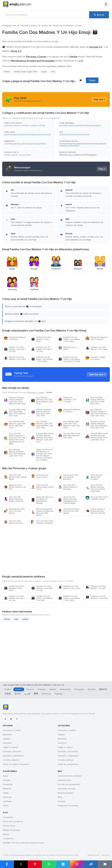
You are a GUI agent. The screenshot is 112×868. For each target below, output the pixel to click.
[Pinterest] (17, 719)
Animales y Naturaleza (13, 756)
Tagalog (58, 694)
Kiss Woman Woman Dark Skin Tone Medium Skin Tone (42, 401)
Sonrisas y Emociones (68, 751)
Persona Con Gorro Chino (40, 476)
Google (6, 780)
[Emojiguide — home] (17, 4)
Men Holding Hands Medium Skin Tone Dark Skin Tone (95, 401)
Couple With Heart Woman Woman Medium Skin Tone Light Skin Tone (97, 437)
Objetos (7, 739)
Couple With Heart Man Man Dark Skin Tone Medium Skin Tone (15, 413)
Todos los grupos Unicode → (16, 764)
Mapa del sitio (93, 855)
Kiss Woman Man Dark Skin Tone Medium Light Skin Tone (69, 425)
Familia (45, 26)
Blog (60, 797)
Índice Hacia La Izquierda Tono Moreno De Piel (95, 511)
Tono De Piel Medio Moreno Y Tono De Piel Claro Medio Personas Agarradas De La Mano (15, 439)
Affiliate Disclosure (11, 830)
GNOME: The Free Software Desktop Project (23, 843)
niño (53, 72)
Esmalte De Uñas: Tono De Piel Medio (15, 511)
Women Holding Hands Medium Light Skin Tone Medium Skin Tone (15, 401)
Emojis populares (66, 793)
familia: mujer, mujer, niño (26, 72)
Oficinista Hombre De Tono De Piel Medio (69, 511)
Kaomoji (61, 801)
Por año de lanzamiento (69, 784)
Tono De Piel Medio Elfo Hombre (94, 477)
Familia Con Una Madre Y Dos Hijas (97, 348)
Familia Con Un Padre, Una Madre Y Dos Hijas (42, 359)
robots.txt (105, 855)
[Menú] (106, 4)
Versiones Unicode (67, 789)
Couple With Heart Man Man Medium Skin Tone (69, 436)
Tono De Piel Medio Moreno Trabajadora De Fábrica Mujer (68, 500)
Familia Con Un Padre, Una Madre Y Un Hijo (42, 598)
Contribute (8, 817)
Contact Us (8, 839)
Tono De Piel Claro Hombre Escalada (42, 522)
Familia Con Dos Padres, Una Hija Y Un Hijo (15, 349)
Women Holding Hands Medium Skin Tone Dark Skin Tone (41, 413)
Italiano (53, 689)
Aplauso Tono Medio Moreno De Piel (15, 487)
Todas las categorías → (68, 764)
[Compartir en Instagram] (77, 864)
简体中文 (103, 689)
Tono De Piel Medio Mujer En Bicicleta (68, 487)
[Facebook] (5, 719)
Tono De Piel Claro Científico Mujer (97, 498)
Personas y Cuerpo (29, 26)
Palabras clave (64, 780)
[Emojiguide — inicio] (6, 707)
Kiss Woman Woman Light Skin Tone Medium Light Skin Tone (42, 425)
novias (7, 619)
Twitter (6, 793)
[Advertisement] (56, 550)
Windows (7, 789)
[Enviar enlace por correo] (105, 864)
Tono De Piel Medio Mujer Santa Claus (42, 487)
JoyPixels (7, 801)
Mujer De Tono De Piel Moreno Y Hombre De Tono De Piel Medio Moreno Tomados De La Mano (42, 455)
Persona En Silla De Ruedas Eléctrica (68, 477)
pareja (25, 619)
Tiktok (6, 806)
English (8, 689)
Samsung (7, 797)
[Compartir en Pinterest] (35, 864)
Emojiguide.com (9, 26)
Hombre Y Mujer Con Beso (96, 358)
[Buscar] (99, 15)
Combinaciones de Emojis (70, 776)
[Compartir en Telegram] (63, 864)
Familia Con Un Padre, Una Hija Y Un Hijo (42, 349)
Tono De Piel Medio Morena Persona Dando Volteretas (95, 488)
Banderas (7, 735)
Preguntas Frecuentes (68, 806)
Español (19, 689)
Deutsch (30, 689)
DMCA (6, 834)
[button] (28, 124)
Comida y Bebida (11, 760)
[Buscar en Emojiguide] (46, 15)
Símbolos (7, 743)
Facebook (8, 784)
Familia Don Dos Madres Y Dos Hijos (41, 339)
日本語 (8, 694)
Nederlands (65, 689)
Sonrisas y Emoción (12, 751)
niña (16, 619)
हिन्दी (36, 694)
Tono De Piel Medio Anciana (13, 522)
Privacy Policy (9, 826)
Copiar (92, 80)
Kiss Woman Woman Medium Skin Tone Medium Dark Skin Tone (96, 413)
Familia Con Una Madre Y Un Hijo (96, 587)
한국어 (18, 694)
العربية (27, 694)
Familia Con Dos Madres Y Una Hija (97, 597)
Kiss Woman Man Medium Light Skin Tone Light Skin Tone (15, 425)
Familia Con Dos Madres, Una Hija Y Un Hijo (42, 588)
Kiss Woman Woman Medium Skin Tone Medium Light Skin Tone (15, 453)
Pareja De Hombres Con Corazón (67, 400)
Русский (91, 689)
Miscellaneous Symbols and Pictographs (78, 155)
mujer (44, 72)
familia (7, 72)
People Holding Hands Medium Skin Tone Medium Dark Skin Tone (96, 425)
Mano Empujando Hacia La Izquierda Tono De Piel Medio (42, 512)
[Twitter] (11, 719)
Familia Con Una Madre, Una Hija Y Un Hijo (15, 598)
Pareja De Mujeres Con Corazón (97, 338)
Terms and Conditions (13, 822)
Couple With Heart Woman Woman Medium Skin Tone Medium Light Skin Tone (42, 438)
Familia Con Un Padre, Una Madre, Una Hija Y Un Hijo (69, 359)
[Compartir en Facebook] (7, 864)
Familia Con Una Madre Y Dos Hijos (15, 358)
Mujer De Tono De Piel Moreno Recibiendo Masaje (42, 500)
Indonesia (46, 694)
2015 (81, 61)
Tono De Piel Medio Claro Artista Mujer (15, 477)
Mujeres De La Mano (68, 348)
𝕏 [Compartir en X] (21, 864)
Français (42, 689)
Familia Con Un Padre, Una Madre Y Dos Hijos (69, 339)
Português (79, 689)
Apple (6, 776)
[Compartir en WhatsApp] (49, 864)
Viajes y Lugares (11, 747)
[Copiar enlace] (91, 864)
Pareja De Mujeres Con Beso (15, 338)
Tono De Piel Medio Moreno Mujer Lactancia (14, 499)
